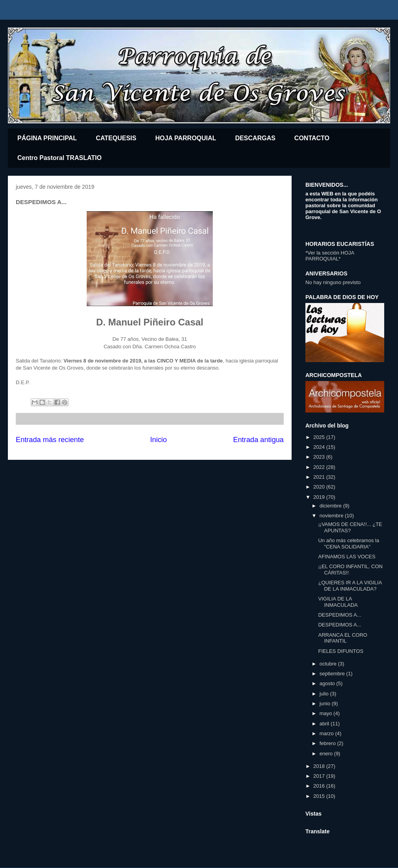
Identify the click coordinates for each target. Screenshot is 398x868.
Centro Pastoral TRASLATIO (60, 158)
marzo (327, 733)
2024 (320, 447)
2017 (320, 776)
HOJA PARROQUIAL (186, 138)
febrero (328, 743)
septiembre (333, 674)
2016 (320, 786)
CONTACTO (312, 138)
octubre (329, 664)
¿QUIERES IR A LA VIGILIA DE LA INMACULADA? (350, 586)
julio (325, 694)
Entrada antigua (259, 440)
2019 (320, 497)
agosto (328, 683)
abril (325, 724)
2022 (320, 467)
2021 (320, 477)
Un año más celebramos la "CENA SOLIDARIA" (349, 544)
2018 (320, 766)
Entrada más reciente (50, 440)
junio (326, 704)
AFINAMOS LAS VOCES (347, 557)
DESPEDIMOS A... (339, 615)
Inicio (158, 440)
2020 (320, 487)
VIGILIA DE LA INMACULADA (338, 602)
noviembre (332, 516)
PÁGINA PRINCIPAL (47, 138)
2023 (320, 457)
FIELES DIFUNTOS (341, 651)
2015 (320, 796)
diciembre (331, 506)
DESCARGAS (255, 138)
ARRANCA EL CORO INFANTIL (343, 638)
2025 (320, 437)
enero (327, 754)
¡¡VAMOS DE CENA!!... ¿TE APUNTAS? (350, 527)
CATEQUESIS (116, 138)
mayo (326, 713)
